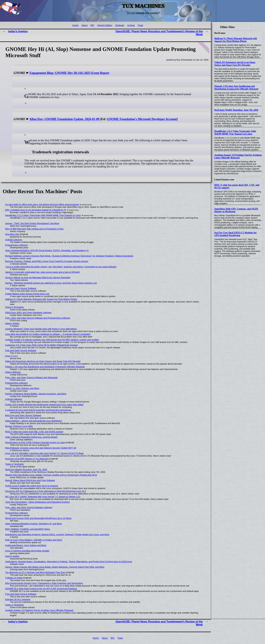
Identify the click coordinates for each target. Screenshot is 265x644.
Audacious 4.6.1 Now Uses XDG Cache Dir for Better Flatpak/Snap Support (41, 345)
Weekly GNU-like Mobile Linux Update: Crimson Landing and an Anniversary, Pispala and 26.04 (51, 475)
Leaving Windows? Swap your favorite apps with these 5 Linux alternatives (41, 329)
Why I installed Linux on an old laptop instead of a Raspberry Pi (36, 210)
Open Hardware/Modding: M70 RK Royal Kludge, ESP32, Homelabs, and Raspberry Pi (47, 250)
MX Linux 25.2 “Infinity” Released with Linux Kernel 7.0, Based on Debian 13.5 (43, 497)
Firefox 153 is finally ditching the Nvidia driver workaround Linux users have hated (44, 405)
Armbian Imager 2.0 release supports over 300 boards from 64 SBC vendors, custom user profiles (52, 340)
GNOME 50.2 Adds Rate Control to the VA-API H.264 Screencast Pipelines (41, 589)
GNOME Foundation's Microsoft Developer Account (142, 119)
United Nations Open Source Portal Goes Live (27, 294)
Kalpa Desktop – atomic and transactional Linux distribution (34, 421)
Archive (131, 25)
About (85, 25)
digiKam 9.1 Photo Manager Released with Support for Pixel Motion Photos (236, 40)
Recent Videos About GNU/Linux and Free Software (30, 480)
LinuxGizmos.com (224, 179)
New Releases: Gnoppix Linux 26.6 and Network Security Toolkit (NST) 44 (41, 448)
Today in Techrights (14, 307)
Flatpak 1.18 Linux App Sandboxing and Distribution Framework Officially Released (236, 88)
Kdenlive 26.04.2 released (18, 599)
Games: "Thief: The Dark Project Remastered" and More (32, 223)
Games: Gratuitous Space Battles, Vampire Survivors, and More (36, 394)
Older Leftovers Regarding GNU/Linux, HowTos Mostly (31, 437)
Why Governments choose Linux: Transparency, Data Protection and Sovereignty (44, 583)
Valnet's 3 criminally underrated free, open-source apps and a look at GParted (42, 272)
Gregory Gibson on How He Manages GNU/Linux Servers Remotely (38, 278)
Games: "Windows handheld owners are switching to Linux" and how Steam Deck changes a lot (51, 283)
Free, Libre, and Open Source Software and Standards (31, 377)
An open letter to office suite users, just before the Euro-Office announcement (42, 204)
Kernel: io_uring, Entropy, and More (22, 388)
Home (75, 25)
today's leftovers (13, 372)
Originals (120, 25)
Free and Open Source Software (21, 288)
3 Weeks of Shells (14, 578)
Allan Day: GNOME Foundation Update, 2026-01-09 (64, 119)
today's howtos (18, 31)
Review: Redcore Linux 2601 (19, 426)
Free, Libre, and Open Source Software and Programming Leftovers (38, 318)
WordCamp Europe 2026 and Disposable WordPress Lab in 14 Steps (38, 518)
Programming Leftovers (16, 245)
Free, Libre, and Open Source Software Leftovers (29, 507)
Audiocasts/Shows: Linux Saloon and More (26, 545)
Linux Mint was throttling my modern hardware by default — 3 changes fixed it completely (48, 334)
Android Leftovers (14, 240)
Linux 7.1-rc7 (11, 356)
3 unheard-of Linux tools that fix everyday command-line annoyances (38, 410)
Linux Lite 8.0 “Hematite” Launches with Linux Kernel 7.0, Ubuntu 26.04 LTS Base (44, 453)
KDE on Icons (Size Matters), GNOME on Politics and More (34, 540)
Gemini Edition (105, 25)
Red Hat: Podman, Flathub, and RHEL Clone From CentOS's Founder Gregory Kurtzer (47, 261)
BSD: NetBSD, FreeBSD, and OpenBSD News (28, 529)
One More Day (12, 234)
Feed (140, 25)
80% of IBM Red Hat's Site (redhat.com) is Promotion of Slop (34, 229)
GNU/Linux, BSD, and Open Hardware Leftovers (28, 313)
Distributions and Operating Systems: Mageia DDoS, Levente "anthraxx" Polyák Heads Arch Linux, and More (57, 534)
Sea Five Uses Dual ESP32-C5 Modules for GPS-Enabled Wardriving (236, 234)
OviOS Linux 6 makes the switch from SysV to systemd (32, 486)
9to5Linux (220, 33)
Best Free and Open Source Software (23, 415)
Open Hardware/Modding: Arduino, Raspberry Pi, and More (34, 524)
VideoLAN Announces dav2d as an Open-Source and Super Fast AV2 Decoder (235, 64)
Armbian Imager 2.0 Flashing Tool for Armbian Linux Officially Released (238, 156)
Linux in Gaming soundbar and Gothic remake (27, 551)
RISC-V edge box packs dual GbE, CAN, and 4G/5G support (34, 432)
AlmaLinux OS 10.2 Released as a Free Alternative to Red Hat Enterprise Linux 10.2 (46, 491)
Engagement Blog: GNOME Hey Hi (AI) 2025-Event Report (69, 73)
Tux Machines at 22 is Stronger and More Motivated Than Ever (35, 572)
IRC (92, 25)
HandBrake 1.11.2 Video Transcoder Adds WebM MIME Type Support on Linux (235, 133)
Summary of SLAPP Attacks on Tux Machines (27, 459)
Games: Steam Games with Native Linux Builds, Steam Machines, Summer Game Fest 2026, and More (55, 567)
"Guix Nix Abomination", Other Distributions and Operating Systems (38, 502)
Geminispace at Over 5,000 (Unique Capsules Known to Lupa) (35, 442)
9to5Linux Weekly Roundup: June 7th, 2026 (236, 110)
